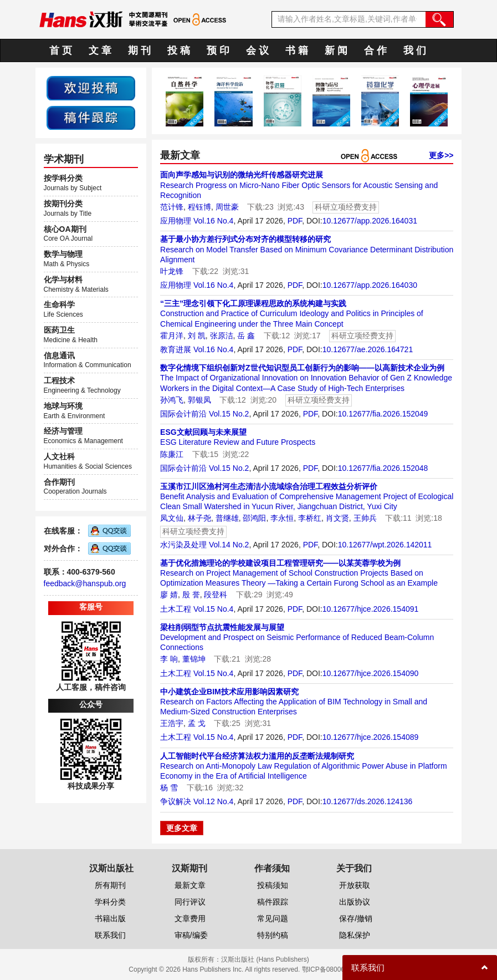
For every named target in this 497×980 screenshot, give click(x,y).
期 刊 (139, 50)
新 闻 (336, 50)
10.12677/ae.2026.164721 (368, 349)
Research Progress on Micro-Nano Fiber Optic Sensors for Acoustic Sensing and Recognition (299, 185)
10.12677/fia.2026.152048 (383, 468)
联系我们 (110, 935)
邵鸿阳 (254, 518)
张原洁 (222, 336)
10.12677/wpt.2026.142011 (385, 545)
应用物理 (176, 221)
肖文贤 (337, 518)
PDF (295, 221)
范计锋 (172, 207)
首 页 (61, 50)
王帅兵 (365, 518)
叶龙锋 (172, 271)
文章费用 (190, 918)
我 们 (415, 50)
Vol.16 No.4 (213, 221)
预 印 (218, 50)
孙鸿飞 (172, 400)
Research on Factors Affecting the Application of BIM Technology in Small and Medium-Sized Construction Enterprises (294, 702)
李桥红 (310, 518)
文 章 (100, 50)
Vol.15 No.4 (213, 609)
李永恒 (282, 518)
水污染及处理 (183, 545)
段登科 (216, 595)
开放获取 (355, 885)
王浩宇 (172, 723)
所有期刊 (110, 885)
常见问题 (273, 918)
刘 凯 (197, 336)
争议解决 (176, 801)
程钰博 (199, 207)
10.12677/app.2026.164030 (370, 285)
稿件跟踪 (273, 902)
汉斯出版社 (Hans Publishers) (265, 959)
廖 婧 (169, 595)
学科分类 (110, 902)
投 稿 (179, 50)
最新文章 (190, 885)
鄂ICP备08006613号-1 (335, 969)
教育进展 (176, 349)
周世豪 (227, 207)
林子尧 (199, 518)
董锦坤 (194, 659)
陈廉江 (172, 454)
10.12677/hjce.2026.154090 (371, 673)
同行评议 (190, 902)
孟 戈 (197, 723)
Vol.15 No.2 (229, 414)
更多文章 (182, 828)
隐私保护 (355, 935)
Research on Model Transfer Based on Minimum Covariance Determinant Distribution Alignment (307, 249)
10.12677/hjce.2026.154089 (371, 737)
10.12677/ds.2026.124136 (368, 801)
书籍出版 (110, 918)
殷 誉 (191, 595)
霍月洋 (172, 336)
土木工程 (176, 609)
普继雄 (227, 518)
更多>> (441, 155)
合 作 (375, 50)
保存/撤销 (356, 918)
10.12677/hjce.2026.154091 (371, 609)
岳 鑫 (246, 336)
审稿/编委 (191, 935)
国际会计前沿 (183, 414)
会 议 (257, 50)
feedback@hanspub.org (85, 583)
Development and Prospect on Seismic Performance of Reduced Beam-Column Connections (297, 637)
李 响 (169, 659)
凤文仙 (172, 518)
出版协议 (355, 902)
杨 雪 (169, 788)
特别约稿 (273, 935)
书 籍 (297, 50)
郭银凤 (199, 400)
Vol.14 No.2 (229, 545)
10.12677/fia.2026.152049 (383, 414)
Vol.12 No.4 (213, 801)
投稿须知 (273, 885)
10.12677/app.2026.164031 (370, 221)
